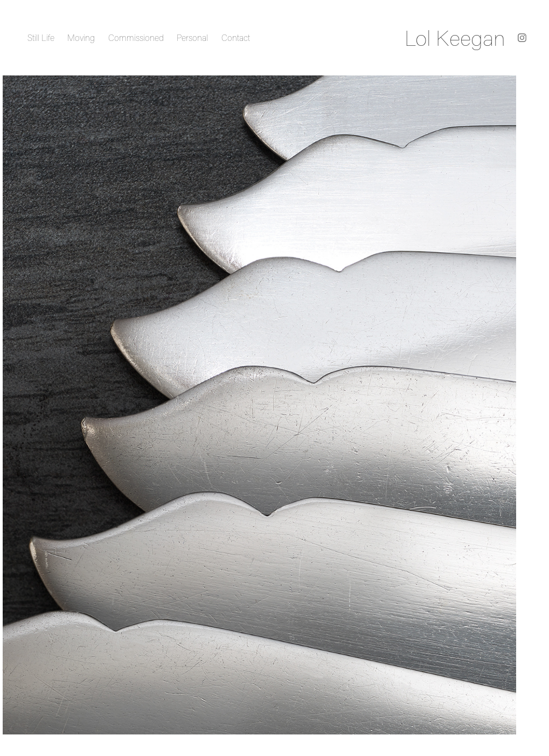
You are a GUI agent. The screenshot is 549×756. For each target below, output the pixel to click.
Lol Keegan (455, 38)
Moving (81, 38)
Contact (236, 38)
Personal (192, 38)
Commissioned (136, 38)
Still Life (41, 38)
